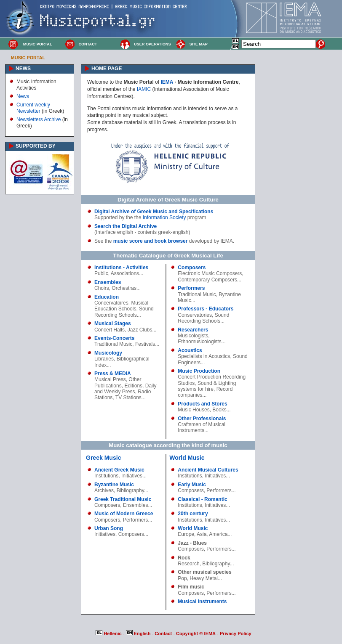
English (139, 633)
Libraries (104, 359)
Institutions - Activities (121, 268)
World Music (187, 458)
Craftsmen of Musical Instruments (202, 427)
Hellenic (109, 633)
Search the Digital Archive (126, 226)
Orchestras (124, 288)
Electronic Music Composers (210, 273)
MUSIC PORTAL (38, 44)
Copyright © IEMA (196, 633)
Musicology (108, 353)
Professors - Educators (206, 309)
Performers (191, 288)
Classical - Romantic (202, 499)
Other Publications (118, 382)
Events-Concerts (114, 338)
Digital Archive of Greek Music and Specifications (154, 212)
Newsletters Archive (39, 119)
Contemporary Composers (207, 280)
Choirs (102, 288)
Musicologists (193, 336)
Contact (164, 633)
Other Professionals (202, 419)
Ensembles (108, 282)
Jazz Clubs (140, 330)
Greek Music (103, 458)
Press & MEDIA (113, 374)
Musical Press (110, 379)
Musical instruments (202, 602)
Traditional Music (113, 344)
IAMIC (144, 89)
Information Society (164, 217)
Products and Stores (202, 404)
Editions (133, 386)
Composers (192, 268)
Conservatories (195, 315)
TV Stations (128, 398)
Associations (125, 273)
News (23, 96)
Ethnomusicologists (199, 342)
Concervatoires (111, 303)
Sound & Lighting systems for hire (207, 386)
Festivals (145, 344)
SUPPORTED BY (36, 146)
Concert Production (199, 377)
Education (107, 297)
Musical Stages (113, 323)
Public (101, 273)
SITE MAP (199, 44)
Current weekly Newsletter (33, 108)
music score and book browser (151, 241)
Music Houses (194, 410)
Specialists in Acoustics (204, 356)
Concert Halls (110, 330)
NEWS (23, 69)
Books (219, 410)
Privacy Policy (236, 633)
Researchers (193, 330)
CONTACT (88, 44)
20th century (193, 514)
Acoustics (190, 350)
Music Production (199, 371)
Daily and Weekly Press (125, 389)
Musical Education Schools (121, 306)
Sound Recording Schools (124, 312)
